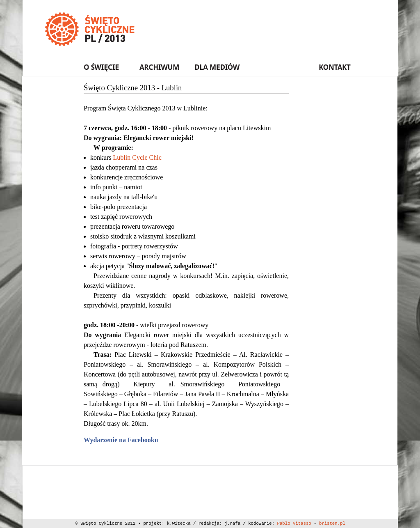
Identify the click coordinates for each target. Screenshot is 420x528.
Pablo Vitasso (294, 523)
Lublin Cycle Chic (137, 157)
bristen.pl (332, 523)
